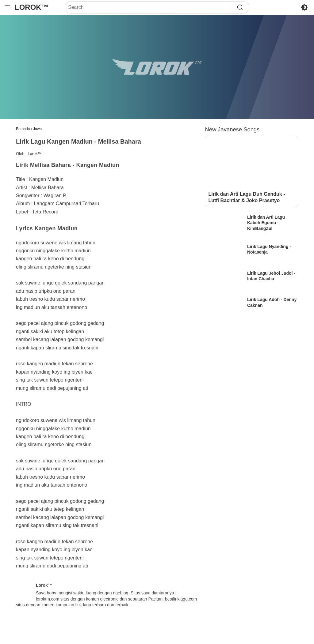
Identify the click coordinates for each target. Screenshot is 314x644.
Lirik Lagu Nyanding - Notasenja (269, 249)
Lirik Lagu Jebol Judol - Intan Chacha (271, 276)
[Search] (148, 7)
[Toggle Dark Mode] (304, 7)
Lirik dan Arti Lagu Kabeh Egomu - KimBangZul (266, 223)
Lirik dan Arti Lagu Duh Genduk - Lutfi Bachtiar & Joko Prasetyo (247, 197)
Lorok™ (32, 7)
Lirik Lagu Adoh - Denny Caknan (272, 302)
